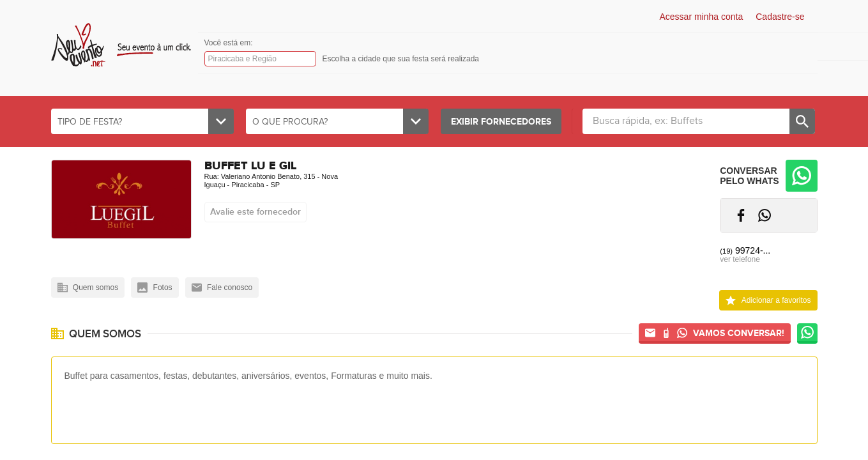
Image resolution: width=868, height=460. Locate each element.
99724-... (745, 250)
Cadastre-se (780, 17)
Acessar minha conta (702, 17)
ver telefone (740, 260)
